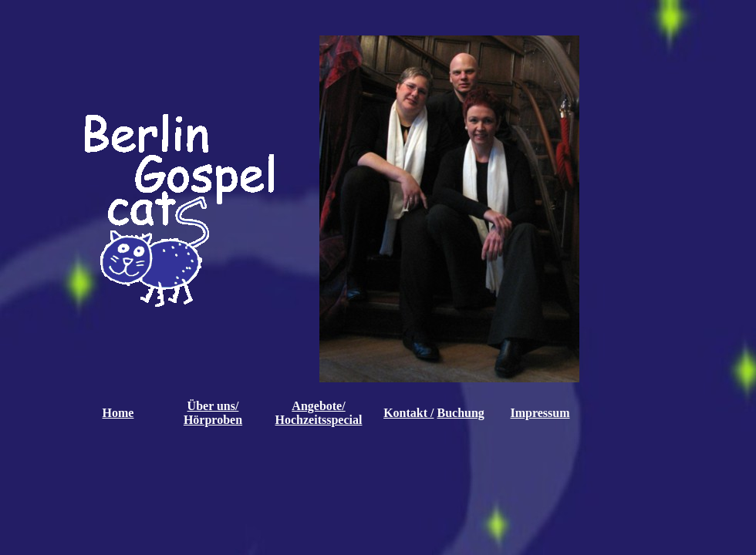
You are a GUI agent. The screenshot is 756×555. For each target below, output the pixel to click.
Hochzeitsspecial (319, 420)
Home (118, 413)
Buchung (460, 413)
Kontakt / (408, 413)
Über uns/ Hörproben (213, 413)
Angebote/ (318, 406)
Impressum (540, 413)
